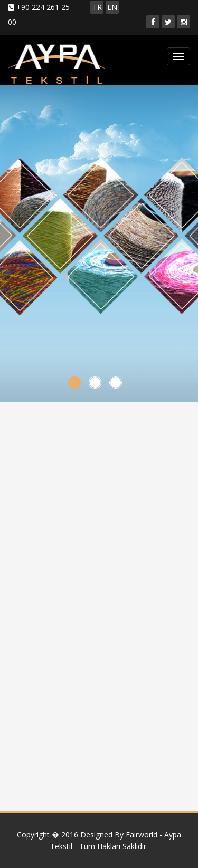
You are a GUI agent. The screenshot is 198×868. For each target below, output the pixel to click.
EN (112, 7)
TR (97, 7)
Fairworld (142, 835)
